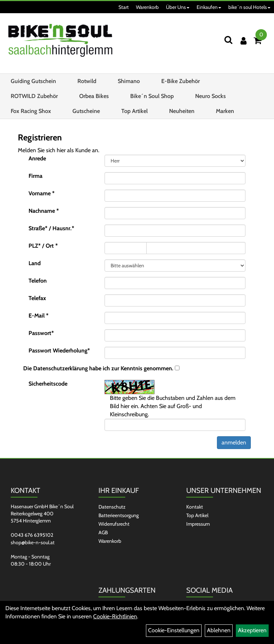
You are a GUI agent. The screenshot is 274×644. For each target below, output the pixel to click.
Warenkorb (147, 7)
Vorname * (42, 193)
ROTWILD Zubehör (34, 96)
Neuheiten (182, 111)
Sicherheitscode (48, 384)
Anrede (37, 158)
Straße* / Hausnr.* (51, 228)
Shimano (129, 81)
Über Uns (178, 7)
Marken (225, 111)
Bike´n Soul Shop (152, 96)
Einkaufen (209, 7)
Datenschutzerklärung (60, 368)
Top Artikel (135, 111)
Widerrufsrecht (114, 524)
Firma (35, 176)
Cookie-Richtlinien (115, 616)
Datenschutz (112, 507)
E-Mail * (39, 316)
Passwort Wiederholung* (59, 351)
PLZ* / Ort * (43, 246)
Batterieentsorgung (119, 515)
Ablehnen (219, 630)
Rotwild (87, 81)
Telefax (37, 298)
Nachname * (44, 211)
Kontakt (195, 507)
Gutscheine (86, 111)
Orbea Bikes (94, 96)
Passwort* (41, 333)
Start (124, 7)
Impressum (198, 524)
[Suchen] (228, 40)
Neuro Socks (210, 96)
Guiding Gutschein (33, 81)
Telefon (38, 281)
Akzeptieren (252, 630)
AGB (103, 532)
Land (35, 263)
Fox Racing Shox (31, 111)
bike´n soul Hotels (249, 7)
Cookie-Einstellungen (174, 630)
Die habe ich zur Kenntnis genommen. (98, 368)
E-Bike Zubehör (181, 81)
